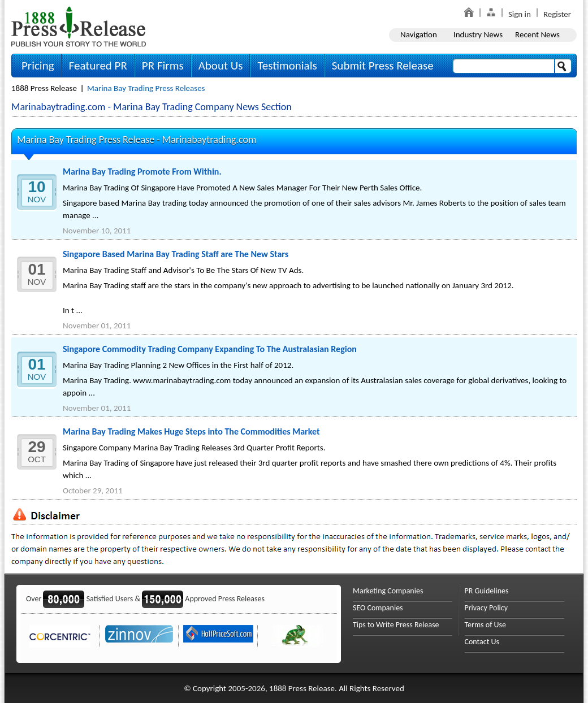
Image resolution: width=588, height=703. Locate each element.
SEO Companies (378, 608)
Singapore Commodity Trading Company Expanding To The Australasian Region (210, 349)
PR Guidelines (487, 591)
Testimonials (287, 66)
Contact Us (482, 642)
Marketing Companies (388, 591)
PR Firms (163, 66)
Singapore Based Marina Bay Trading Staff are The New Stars (176, 254)
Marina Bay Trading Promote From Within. (142, 172)
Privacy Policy (487, 608)
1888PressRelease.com (79, 26)
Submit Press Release (383, 66)
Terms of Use (486, 625)
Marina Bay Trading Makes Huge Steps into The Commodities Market (191, 431)
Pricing (38, 66)
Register (557, 14)
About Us (221, 66)
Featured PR (98, 66)
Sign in (520, 14)
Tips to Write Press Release (396, 625)
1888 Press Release (44, 88)
